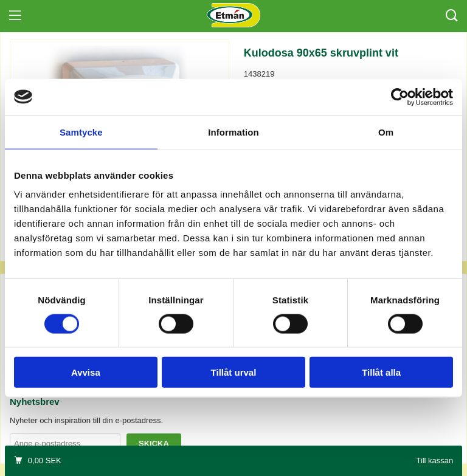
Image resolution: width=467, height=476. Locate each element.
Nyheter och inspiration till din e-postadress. (86, 420)
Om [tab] (386, 132)
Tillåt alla (381, 372)
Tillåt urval (234, 372)
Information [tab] (233, 132)
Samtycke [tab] (81, 132)
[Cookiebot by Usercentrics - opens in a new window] (400, 97)
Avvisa (86, 372)
